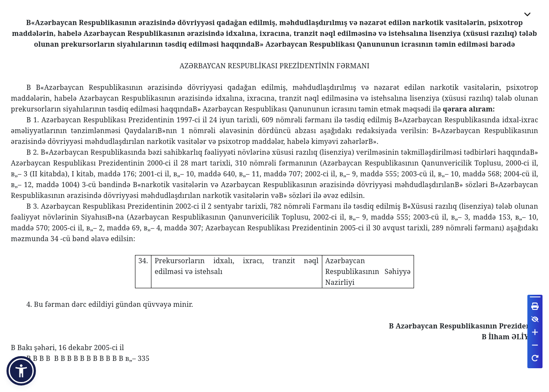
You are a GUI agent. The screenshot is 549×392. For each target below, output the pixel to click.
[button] (21, 371)
